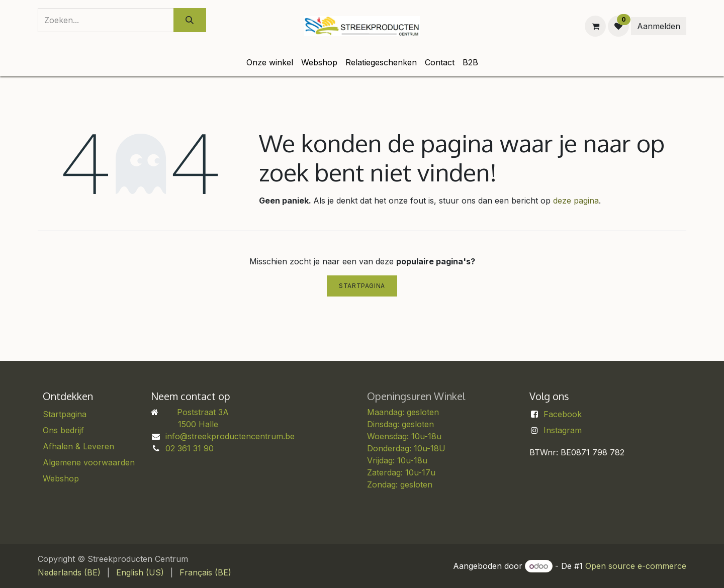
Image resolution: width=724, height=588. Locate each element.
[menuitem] (270, 62)
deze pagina (576, 201)
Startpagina (362, 286)
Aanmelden (659, 26)
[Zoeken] (190, 20)
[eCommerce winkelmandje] (595, 26)
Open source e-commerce (636, 566)
